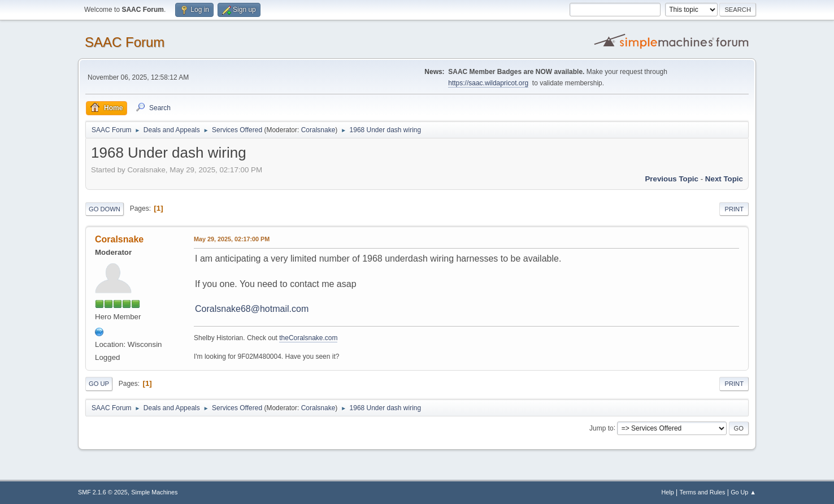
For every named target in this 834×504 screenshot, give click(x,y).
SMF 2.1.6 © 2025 (103, 492)
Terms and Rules (703, 492)
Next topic (724, 179)
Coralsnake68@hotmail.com (252, 309)
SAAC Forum (125, 42)
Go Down (105, 209)
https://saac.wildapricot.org (488, 83)
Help (668, 492)
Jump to (601, 428)
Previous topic (672, 179)
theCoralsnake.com (308, 338)
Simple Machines (154, 492)
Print (734, 209)
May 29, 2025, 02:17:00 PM (232, 239)
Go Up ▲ (743, 492)
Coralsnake (318, 130)
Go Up (99, 384)
